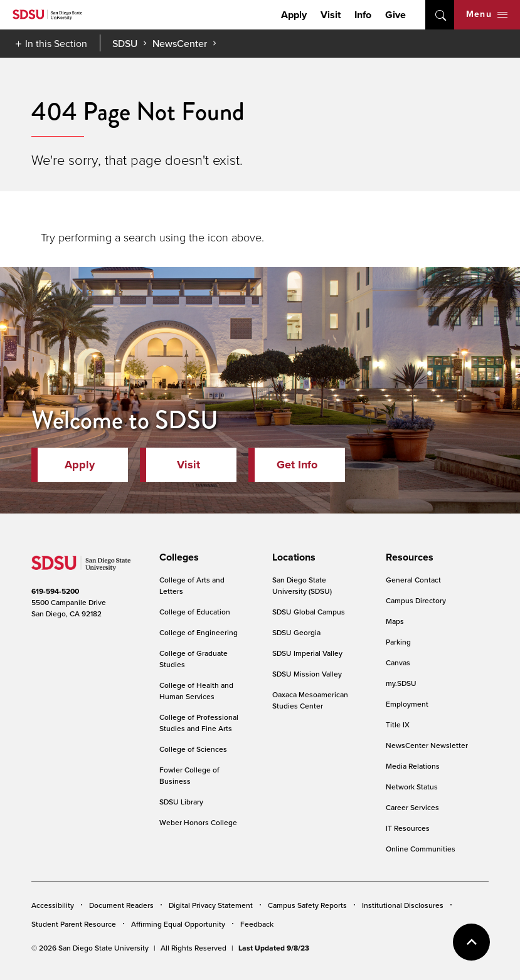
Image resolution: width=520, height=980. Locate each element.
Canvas (398, 662)
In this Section (56, 43)
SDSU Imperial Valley (307, 653)
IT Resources (408, 828)
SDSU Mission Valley (307, 674)
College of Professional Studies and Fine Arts (199, 723)
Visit (331, 15)
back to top (471, 942)
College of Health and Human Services (196, 691)
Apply (294, 15)
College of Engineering (199, 632)
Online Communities (421, 849)
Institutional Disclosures (403, 905)
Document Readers (121, 905)
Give (395, 15)
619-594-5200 (55, 591)
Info (363, 15)
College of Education (195, 612)
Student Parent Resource (74, 924)
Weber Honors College (198, 822)
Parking (398, 642)
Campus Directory (416, 600)
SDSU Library (181, 802)
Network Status (412, 787)
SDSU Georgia (296, 632)
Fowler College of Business (189, 775)
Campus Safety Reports (307, 905)
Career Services (412, 807)
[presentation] (177, 557)
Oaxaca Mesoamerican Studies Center (310, 700)
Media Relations (413, 766)
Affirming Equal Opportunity (178, 924)
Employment (407, 704)
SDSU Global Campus (309, 612)
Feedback (257, 924)
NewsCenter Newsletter (427, 745)
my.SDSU (401, 683)
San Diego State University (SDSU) (302, 585)
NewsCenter (180, 43)
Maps (395, 621)
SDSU (125, 44)
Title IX (398, 724)
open (440, 15)
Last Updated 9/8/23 (274, 948)
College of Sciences (193, 749)
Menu (487, 14)
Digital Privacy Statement (211, 905)
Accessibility (53, 905)
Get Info (297, 465)
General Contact (413, 580)
